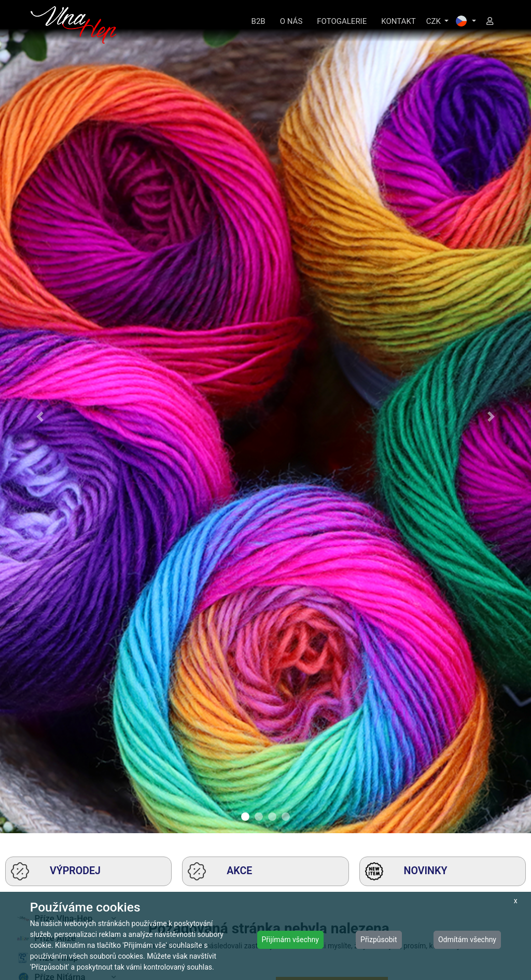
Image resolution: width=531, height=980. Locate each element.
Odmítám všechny (467, 940)
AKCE (220, 871)
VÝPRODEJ (56, 871)
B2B (258, 21)
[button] (40, 417)
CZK (435, 21)
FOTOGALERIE (342, 21)
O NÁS (291, 21)
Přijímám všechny (290, 940)
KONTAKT (399, 21)
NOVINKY (406, 871)
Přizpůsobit (379, 940)
